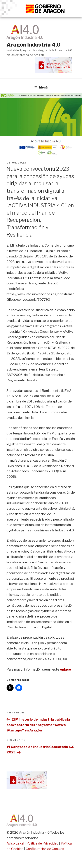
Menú (41, 87)
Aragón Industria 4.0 (34, 45)
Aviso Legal (15, 843)
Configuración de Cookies (45, 849)
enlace (65, 669)
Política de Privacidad (42, 843)
